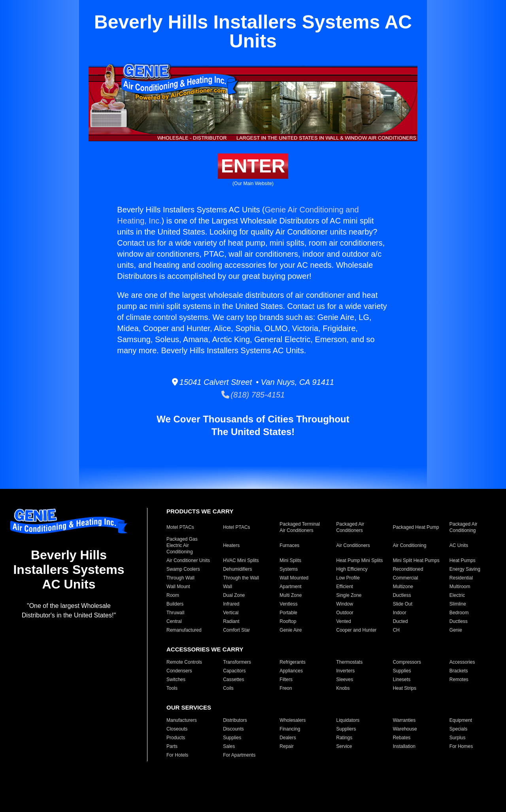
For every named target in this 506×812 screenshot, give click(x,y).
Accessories (462, 662)
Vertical (231, 613)
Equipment (461, 720)
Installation (404, 746)
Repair (286, 746)
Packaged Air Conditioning (464, 527)
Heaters (231, 545)
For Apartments (239, 755)
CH (396, 630)
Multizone (403, 587)
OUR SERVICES (189, 707)
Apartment (290, 587)
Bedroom (459, 613)
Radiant (231, 621)
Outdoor (345, 613)
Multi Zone (291, 595)
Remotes (459, 680)
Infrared (231, 604)
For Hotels (177, 755)
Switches (176, 680)
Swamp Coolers (183, 569)
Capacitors (234, 671)
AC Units (459, 545)
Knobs (343, 688)
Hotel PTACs (236, 527)
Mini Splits (290, 560)
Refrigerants (292, 662)
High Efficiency (352, 569)
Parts (172, 746)
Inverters (345, 671)
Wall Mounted (294, 578)
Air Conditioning (410, 545)
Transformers (237, 662)
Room (173, 595)
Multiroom (460, 587)
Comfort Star (236, 630)
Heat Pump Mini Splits (359, 560)
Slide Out (403, 604)
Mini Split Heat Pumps (416, 560)
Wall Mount (178, 587)
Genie (456, 630)
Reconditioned (408, 569)
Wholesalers (293, 720)
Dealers (288, 738)
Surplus (458, 738)
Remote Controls (184, 662)
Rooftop (288, 621)
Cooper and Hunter (356, 630)
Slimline (458, 604)
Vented (343, 621)
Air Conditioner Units (188, 560)
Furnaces (289, 545)
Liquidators (348, 720)
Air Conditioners (353, 545)
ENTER (253, 166)
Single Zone (349, 595)
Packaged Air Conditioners (350, 527)
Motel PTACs (180, 527)
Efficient (344, 587)
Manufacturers (182, 720)
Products (176, 738)
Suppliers (346, 729)
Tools (172, 688)
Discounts (233, 729)
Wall (228, 587)
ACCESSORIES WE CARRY (205, 649)
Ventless (288, 604)
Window (345, 604)
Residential (461, 578)
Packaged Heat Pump (416, 527)
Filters (286, 680)
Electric (457, 595)
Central (174, 621)
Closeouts (177, 729)
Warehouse (405, 729)
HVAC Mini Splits (241, 560)
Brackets (459, 671)
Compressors (407, 662)
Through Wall (180, 578)
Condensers (179, 671)
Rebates (402, 738)
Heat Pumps (463, 560)
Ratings (344, 738)
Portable (288, 613)
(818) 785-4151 (253, 395)
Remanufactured (184, 630)
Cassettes (233, 680)
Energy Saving (465, 569)
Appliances (291, 671)
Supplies (402, 671)
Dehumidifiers (237, 569)
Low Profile (348, 578)
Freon (286, 688)
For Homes (461, 746)
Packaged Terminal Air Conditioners (300, 527)
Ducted (400, 621)
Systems (289, 569)
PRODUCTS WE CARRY (200, 511)
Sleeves (345, 680)
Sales (229, 746)
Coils (228, 688)
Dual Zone (234, 595)
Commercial (406, 578)
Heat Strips (405, 688)
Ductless (402, 595)
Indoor (400, 613)
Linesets (402, 680)
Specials (458, 729)
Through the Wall (241, 578)
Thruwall (175, 613)
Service (344, 746)
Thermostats (349, 662)
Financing (290, 729)
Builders (175, 604)
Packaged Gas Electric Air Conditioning (182, 545)
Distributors (235, 720)
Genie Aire (291, 630)
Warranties (404, 720)
